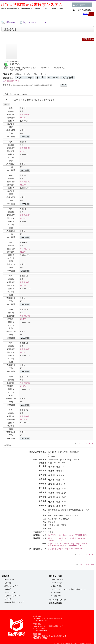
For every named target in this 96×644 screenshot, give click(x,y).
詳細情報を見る (12, 81)
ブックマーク (57, 583)
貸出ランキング (11, 593)
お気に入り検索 (57, 586)
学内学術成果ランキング (14, 602)
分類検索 (8, 583)
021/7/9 (23, 386)
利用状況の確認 (57, 579)
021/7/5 (23, 252)
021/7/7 (23, 319)
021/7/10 (23, 420)
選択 (64, 85)
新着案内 (8, 589)
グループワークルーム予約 (64, 589)
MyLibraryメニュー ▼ (33, 22)
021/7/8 (23, 353)
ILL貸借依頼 (56, 596)
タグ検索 (8, 599)
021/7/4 (23, 218)
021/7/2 (23, 151)
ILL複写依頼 (56, 593)
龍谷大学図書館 (55, 603)
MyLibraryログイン (57, 600)
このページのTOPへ (85, 443)
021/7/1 (23, 118)
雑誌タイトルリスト (12, 586)
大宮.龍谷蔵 (25, 115)
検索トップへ (10, 579)
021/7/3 (23, 185)
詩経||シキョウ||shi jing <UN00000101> (65, 549)
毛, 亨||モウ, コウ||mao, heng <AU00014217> (68, 535)
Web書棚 (25, 137)
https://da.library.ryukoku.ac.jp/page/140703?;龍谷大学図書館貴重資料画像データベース (68, 545)
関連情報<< (89, 39)
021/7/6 (23, 286)
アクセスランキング (12, 596)
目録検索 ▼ (10, 22)
